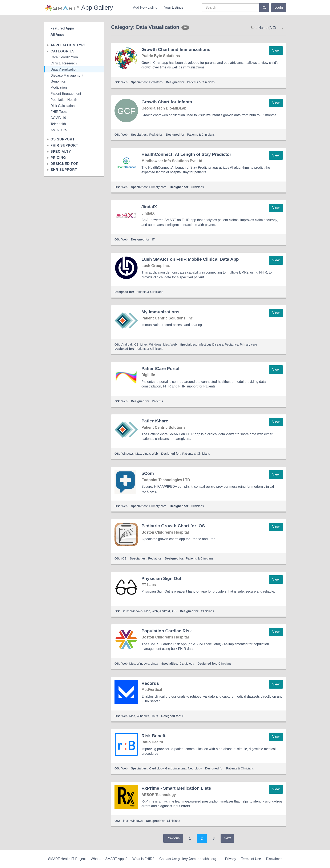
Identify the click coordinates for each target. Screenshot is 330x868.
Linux (144, 345)
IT (153, 239)
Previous (173, 838)
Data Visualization (64, 69)
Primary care (158, 187)
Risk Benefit (154, 736)
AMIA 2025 (59, 130)
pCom (148, 473)
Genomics (58, 81)
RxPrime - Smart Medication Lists (176, 788)
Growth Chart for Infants (167, 102)
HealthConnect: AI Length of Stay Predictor (186, 154)
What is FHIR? (143, 859)
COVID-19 (58, 118)
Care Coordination (64, 57)
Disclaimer (274, 859)
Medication (59, 87)
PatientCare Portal (160, 368)
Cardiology (187, 664)
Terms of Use (251, 859)
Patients (157, 401)
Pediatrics (156, 82)
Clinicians (197, 187)
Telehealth (58, 124)
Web (124, 82)
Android (127, 345)
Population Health (64, 100)
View (276, 50)
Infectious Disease (211, 345)
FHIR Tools (59, 112)
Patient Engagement (66, 94)
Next (227, 838)
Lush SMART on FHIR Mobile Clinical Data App (190, 259)
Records (150, 683)
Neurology (195, 768)
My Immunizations (160, 312)
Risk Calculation (63, 106)
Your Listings (174, 7)
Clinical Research (64, 63)
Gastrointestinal (176, 768)
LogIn (279, 7)
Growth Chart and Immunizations (176, 49)
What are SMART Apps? (109, 859)
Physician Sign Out (161, 578)
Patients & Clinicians (201, 82)
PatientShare (155, 421)
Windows (155, 345)
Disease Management (67, 75)
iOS (136, 345)
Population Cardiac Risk (167, 631)
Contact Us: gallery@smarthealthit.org (188, 859)
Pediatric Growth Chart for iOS (173, 526)
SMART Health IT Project (67, 859)
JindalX (149, 207)
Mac (166, 345)
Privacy (230, 859)
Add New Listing (145, 7)
